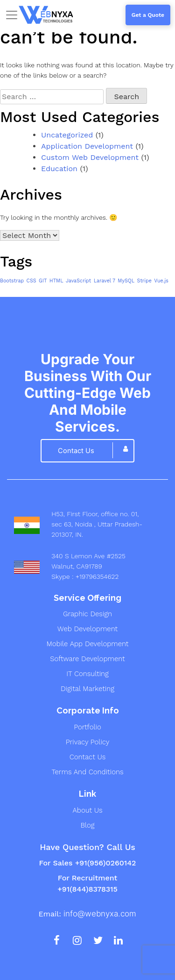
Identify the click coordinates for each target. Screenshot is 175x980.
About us (87, 810)
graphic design (87, 614)
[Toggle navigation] (12, 15)
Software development (87, 659)
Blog (87, 825)
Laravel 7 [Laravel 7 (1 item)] (105, 281)
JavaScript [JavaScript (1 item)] (78, 281)
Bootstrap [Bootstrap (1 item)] (12, 281)
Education (59, 169)
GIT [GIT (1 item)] (43, 281)
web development (87, 629)
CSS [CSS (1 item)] (31, 281)
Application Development (87, 146)
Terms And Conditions (88, 772)
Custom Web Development (90, 157)
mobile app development (87, 644)
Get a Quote (148, 15)
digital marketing (87, 689)
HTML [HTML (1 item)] (56, 281)
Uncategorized (67, 135)
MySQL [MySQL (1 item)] (126, 281)
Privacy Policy (88, 742)
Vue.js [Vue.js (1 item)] (161, 281)
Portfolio (87, 727)
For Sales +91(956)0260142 (87, 863)
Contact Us (87, 757)
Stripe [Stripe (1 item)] (144, 281)
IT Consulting (87, 674)
